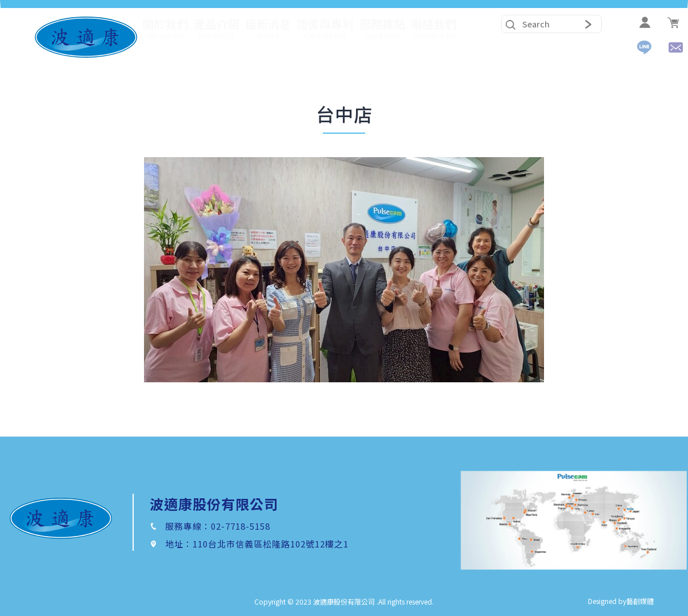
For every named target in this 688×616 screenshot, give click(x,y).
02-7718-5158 (241, 526)
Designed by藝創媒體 (621, 601)
